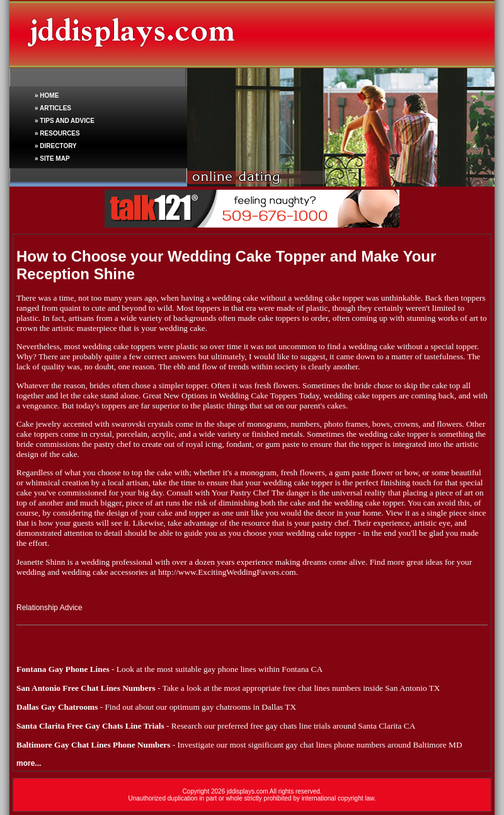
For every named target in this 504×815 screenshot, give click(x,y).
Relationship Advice (49, 608)
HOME (49, 95)
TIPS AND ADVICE (67, 121)
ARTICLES (55, 108)
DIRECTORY (58, 146)
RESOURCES (60, 133)
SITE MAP (54, 159)
